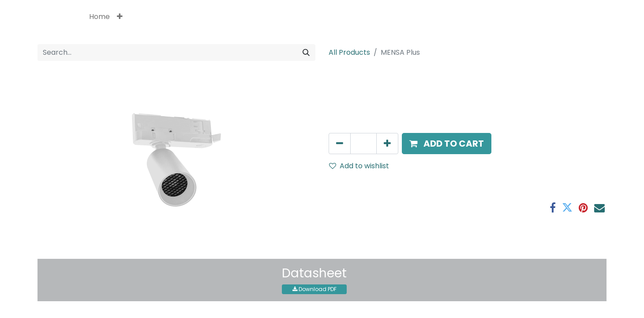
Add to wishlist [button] (359, 166)
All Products (349, 52)
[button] (120, 17)
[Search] (306, 53)
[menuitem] (99, 17)
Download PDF (315, 289)
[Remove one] (340, 144)
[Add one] (387, 144)
